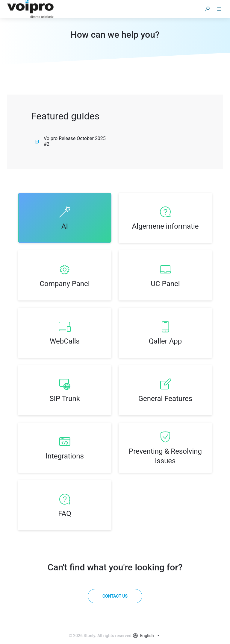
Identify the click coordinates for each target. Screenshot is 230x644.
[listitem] (65, 218)
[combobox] (147, 636)
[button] (207, 9)
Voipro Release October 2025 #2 (70, 141)
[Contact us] (115, 596)
